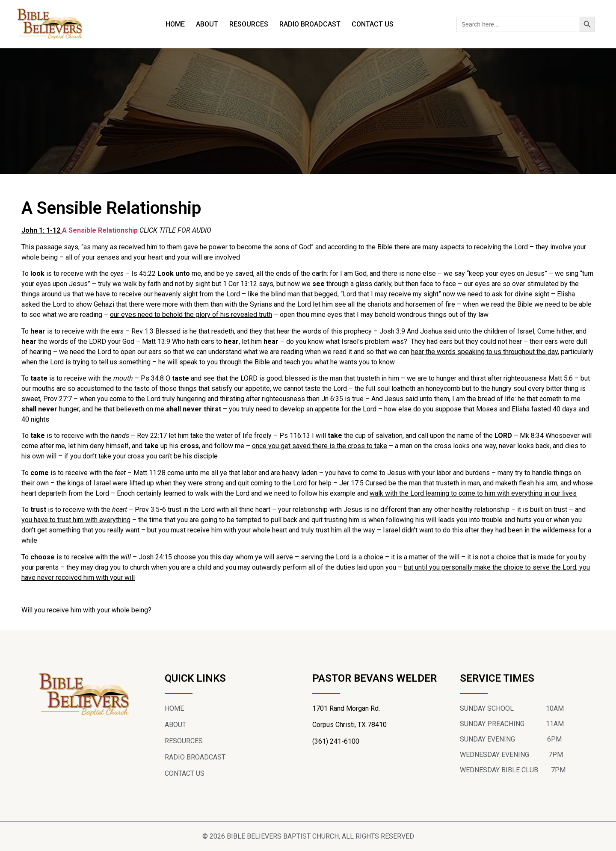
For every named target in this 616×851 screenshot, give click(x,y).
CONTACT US (373, 24)
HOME (175, 24)
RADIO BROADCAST (310, 24)
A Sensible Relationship (101, 230)
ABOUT (207, 24)
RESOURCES (249, 24)
